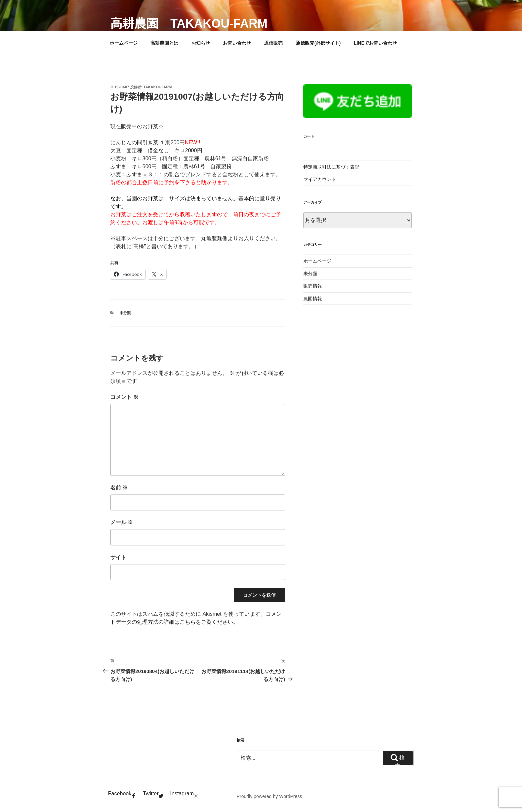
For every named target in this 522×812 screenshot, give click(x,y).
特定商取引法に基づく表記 (331, 167)
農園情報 (313, 299)
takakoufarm (157, 87)
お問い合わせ (237, 43)
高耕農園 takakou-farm (189, 23)
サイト (118, 557)
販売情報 (313, 286)
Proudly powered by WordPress (269, 796)
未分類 (125, 313)
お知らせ (201, 43)
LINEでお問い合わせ (375, 43)
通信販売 (273, 43)
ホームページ (124, 43)
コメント (124, 397)
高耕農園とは (164, 43)
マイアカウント (320, 179)
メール (122, 522)
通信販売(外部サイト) (318, 43)
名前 (119, 488)
